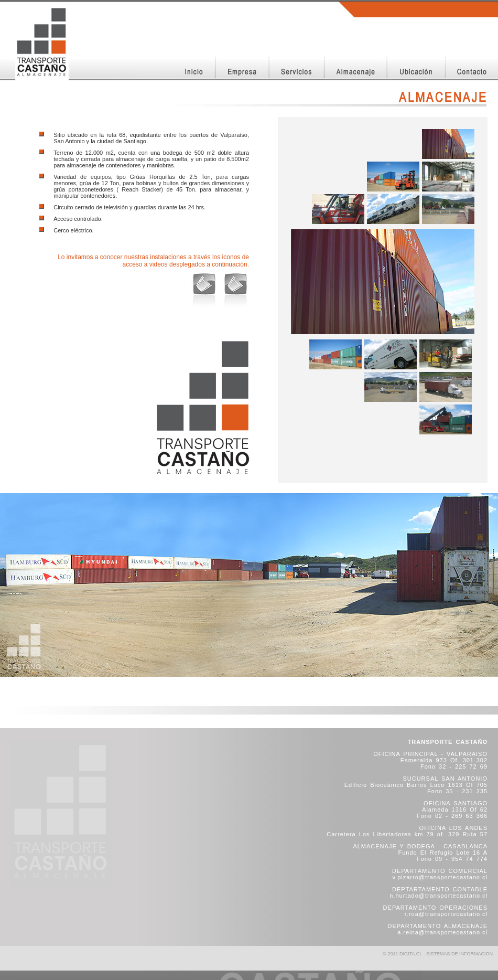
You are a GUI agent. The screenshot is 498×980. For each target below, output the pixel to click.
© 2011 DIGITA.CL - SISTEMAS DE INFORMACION (438, 954)
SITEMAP (485, 963)
